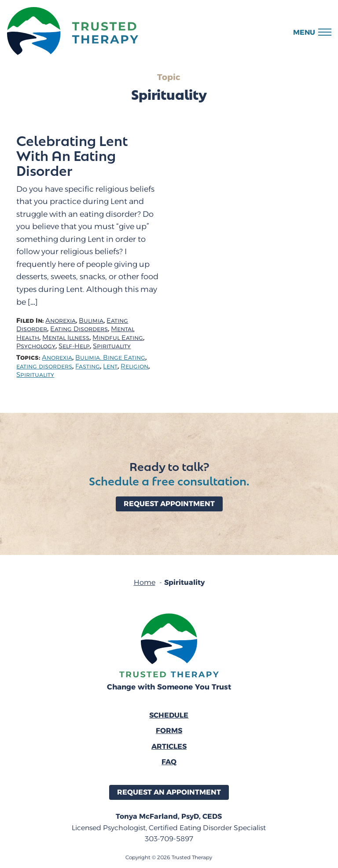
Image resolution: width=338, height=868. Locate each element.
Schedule (169, 715)
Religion (134, 367)
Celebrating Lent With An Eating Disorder (72, 155)
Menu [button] (304, 32)
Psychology (36, 346)
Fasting (88, 367)
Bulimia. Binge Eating (110, 358)
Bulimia (91, 321)
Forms (169, 731)
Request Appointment (169, 504)
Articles (169, 746)
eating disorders (44, 367)
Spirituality (112, 346)
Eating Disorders (79, 329)
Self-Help (74, 346)
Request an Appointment (169, 792)
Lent (110, 367)
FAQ (169, 762)
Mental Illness (66, 338)
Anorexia (61, 321)
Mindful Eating (118, 338)
